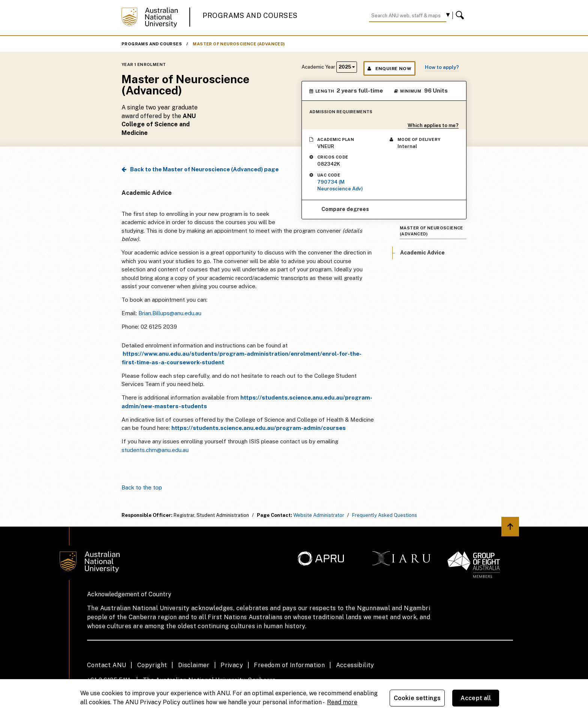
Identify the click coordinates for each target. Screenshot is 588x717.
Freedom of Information (289, 665)
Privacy (232, 665)
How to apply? (442, 67)
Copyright (152, 665)
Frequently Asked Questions (385, 515)
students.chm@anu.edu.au (156, 450)
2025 (347, 67)
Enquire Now (389, 69)
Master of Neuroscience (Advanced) (239, 44)
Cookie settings (417, 698)
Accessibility (355, 665)
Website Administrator (319, 515)
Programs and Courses (250, 16)
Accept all (476, 698)
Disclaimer (194, 665)
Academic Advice (422, 253)
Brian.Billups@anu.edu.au (170, 313)
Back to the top (142, 487)
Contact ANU (106, 665)
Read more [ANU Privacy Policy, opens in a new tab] (342, 702)
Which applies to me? (433, 125)
